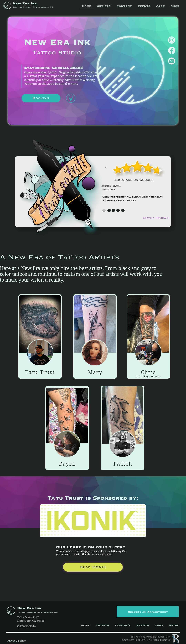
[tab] (104, 210)
